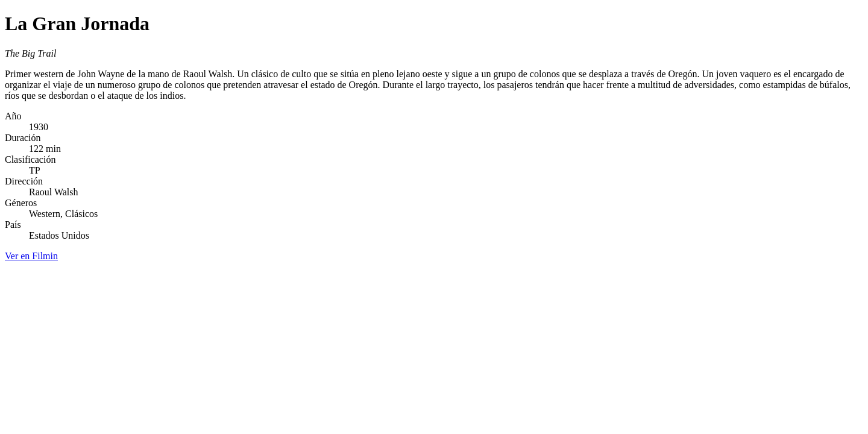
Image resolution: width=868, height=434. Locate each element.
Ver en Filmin (31, 256)
